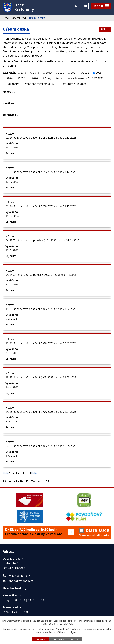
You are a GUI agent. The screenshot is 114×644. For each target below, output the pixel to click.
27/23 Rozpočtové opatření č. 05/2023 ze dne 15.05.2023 (41, 446)
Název (8, 92)
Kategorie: (9, 72)
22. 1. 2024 (12, 284)
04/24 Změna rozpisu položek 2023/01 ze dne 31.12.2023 (41, 275)
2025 (22, 78)
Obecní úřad (19, 18)
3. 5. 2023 (11, 421)
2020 (61, 73)
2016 (23, 73)
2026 (35, 78)
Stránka (14, 473)
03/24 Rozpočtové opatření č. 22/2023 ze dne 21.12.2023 (41, 206)
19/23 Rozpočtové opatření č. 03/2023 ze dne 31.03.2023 (41, 377)
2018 (36, 73)
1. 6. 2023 (11, 456)
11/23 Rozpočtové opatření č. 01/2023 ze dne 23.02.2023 (41, 309)
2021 (74, 73)
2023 (99, 73)
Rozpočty (13, 84)
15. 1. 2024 (12, 147)
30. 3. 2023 (12, 353)
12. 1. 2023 (12, 182)
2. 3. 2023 (11, 319)
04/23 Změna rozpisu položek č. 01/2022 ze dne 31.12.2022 (42, 240)
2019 (49, 73)
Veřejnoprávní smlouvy (40, 84)
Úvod (6, 18)
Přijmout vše (40, 639)
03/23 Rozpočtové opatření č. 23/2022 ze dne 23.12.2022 (41, 172)
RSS (105, 29)
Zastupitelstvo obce (74, 84)
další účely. (68, 624)
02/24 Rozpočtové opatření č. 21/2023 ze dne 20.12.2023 (41, 138)
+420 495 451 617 (19, 575)
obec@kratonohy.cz (21, 581)
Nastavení (75, 639)
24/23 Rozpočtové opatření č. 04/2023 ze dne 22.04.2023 (41, 412)
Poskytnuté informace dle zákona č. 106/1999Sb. (75, 78)
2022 (86, 73)
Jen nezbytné (58, 639)
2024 (10, 78)
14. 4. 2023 (12, 387)
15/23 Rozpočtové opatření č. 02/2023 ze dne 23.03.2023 (41, 343)
